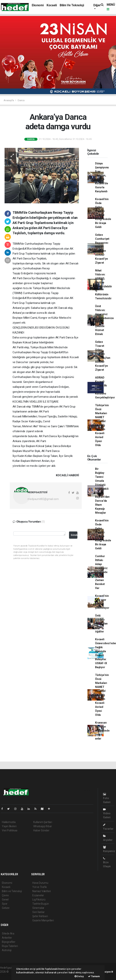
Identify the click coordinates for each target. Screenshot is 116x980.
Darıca (21, 100)
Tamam (94, 976)
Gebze (6, 908)
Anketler (7, 938)
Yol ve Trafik (40, 887)
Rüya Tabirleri (10, 946)
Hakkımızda (9, 822)
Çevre (5, 895)
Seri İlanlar (39, 912)
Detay (79, 976)
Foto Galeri (107, 798)
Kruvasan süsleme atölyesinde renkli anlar (102, 731)
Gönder (74, 535)
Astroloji (7, 950)
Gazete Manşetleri (43, 920)
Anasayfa (9, 100)
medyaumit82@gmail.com (43, 499)
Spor (5, 904)
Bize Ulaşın (107, 862)
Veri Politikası (10, 830)
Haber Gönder (41, 830)
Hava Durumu (40, 883)
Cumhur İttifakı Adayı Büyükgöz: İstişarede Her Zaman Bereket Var (102, 572)
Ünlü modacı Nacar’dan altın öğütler (101, 624)
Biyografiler (9, 942)
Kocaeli (52, 5)
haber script (7, 976)
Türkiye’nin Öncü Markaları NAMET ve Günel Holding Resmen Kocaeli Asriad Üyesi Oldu (102, 425)
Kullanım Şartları (43, 822)
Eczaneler (38, 895)
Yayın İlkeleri (9, 826)
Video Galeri (107, 813)
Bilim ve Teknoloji (72, 5)
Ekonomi (38, 5)
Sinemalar (38, 908)
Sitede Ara (8, 933)
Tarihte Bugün (41, 904)
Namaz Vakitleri (42, 891)
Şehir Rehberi (40, 916)
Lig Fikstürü (39, 900)
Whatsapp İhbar (43, 826)
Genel (5, 900)
